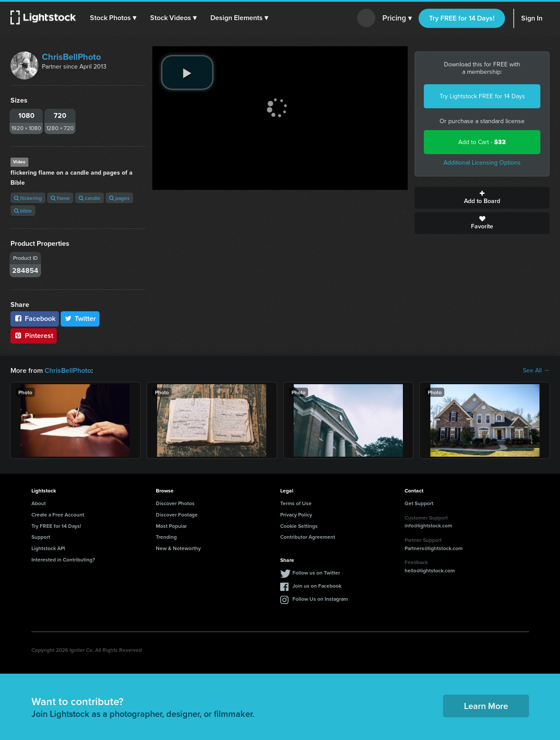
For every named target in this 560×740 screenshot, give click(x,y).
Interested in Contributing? (63, 559)
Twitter (80, 318)
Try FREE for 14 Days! (462, 18)
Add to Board (482, 198)
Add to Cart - (482, 142)
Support (41, 537)
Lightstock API (48, 548)
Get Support (419, 503)
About (39, 503)
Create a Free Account (58, 515)
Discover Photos (175, 503)
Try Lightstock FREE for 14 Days (482, 96)
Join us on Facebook (317, 586)
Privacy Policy (296, 515)
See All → (536, 371)
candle (89, 198)
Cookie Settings (299, 526)
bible (23, 211)
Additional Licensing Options (482, 163)
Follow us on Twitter (316, 573)
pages (119, 198)
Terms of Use (296, 503)
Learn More (486, 706)
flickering (28, 198)
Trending (166, 537)
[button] (113, 18)
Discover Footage (177, 515)
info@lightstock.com (428, 525)
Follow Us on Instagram (320, 599)
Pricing (397, 18)
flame (60, 198)
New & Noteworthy (178, 548)
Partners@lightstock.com (434, 548)
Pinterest (34, 336)
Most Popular (171, 526)
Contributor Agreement (308, 537)
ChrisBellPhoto (71, 57)
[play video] (187, 72)
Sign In (532, 18)
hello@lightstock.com (430, 570)
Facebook (35, 318)
